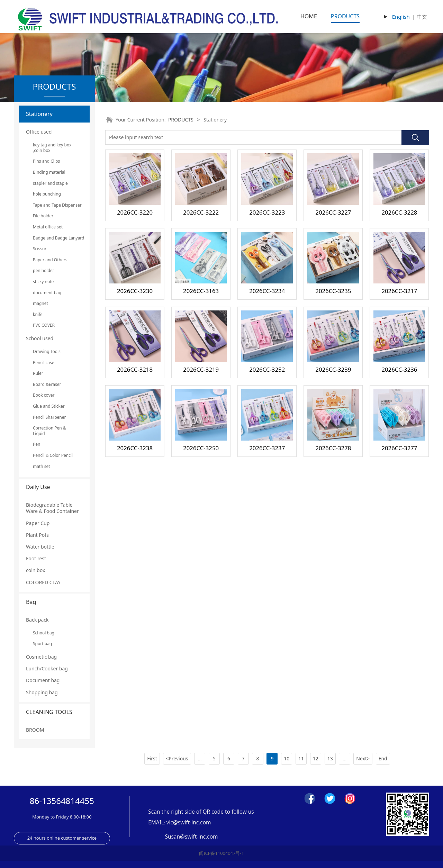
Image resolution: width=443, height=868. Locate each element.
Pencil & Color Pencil (53, 455)
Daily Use (38, 487)
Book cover (44, 395)
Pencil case (44, 363)
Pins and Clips (46, 161)
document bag (47, 293)
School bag (44, 633)
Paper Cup (38, 523)
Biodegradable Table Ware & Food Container (52, 508)
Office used (39, 132)
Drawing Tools (47, 351)
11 (301, 758)
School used (40, 338)
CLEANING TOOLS (49, 712)
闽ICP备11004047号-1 (221, 853)
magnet (40, 303)
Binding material (49, 172)
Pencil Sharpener (49, 417)
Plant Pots (37, 535)
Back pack (37, 620)
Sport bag (42, 644)
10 (287, 758)
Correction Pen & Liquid (49, 431)
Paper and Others (50, 260)
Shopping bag (42, 692)
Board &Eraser (47, 384)
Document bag (43, 680)
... (200, 758)
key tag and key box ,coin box (52, 148)
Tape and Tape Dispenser (54, 205)
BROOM (35, 730)
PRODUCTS (345, 16)
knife (38, 314)
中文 (422, 17)
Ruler (38, 373)
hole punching (47, 194)
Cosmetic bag (41, 657)
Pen (37, 444)
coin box (35, 570)
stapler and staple (50, 183)
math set (42, 466)
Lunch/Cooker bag (47, 668)
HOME (309, 16)
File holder (43, 216)
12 (316, 758)
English (401, 17)
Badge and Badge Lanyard (54, 238)
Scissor (40, 249)
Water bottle (40, 547)
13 (330, 758)
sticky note (43, 282)
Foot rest (36, 558)
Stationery (39, 114)
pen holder (44, 270)
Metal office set (48, 227)
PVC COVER (44, 325)
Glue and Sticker (49, 406)
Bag (31, 602)
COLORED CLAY (43, 582)
